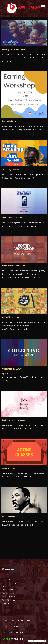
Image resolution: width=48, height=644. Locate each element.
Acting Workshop (9, 468)
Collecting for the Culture (12, 369)
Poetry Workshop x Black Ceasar (15, 266)
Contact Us (10, 579)
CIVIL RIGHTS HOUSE (17, 620)
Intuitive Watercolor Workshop (14, 420)
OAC (3, 579)
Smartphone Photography (12, 218)
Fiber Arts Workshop (10, 517)
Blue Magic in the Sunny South (14, 50)
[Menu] (43, 5)
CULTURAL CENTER (13, 627)
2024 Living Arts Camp (11, 170)
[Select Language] (37, 641)
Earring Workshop (9, 121)
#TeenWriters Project (11, 317)
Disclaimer (5, 583)
